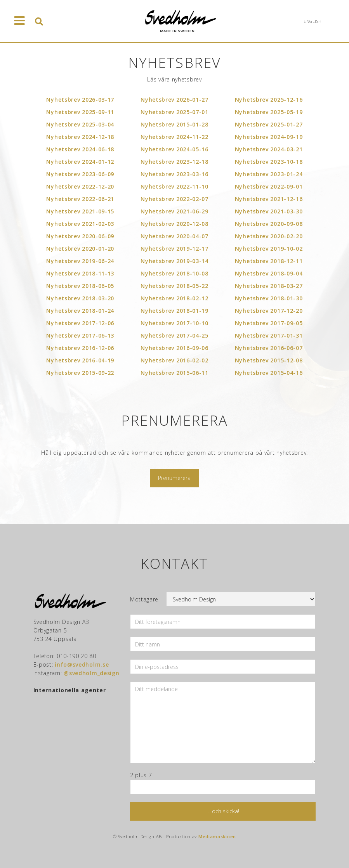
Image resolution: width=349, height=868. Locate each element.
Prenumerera (174, 478)
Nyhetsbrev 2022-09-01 (269, 186)
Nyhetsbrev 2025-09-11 (80, 112)
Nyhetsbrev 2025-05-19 (269, 112)
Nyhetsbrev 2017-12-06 (80, 323)
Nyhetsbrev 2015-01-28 (174, 124)
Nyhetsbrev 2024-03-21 (269, 149)
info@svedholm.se (82, 664)
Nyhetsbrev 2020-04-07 (174, 236)
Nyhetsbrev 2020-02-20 (269, 236)
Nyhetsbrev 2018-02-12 (174, 298)
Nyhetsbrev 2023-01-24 (269, 174)
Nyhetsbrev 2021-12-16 (269, 199)
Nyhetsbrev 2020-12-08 (174, 224)
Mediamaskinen (217, 836)
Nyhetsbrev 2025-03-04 (80, 124)
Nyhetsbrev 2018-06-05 (80, 286)
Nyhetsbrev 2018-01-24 (80, 311)
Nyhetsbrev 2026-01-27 (174, 100)
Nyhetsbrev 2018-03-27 (269, 286)
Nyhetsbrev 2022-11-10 (174, 186)
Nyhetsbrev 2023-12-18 (174, 162)
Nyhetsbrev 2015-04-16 (269, 373)
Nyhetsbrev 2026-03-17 (80, 100)
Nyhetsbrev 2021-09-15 (80, 211)
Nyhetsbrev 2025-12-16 (269, 100)
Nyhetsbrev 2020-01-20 (80, 249)
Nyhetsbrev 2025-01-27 (269, 124)
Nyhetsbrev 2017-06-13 (80, 335)
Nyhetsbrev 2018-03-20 (80, 298)
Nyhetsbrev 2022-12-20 (80, 186)
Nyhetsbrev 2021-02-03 (80, 224)
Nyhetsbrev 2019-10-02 (269, 249)
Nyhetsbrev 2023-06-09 (80, 174)
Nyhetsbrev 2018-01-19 (174, 311)
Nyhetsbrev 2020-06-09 (80, 236)
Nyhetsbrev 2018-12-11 (269, 261)
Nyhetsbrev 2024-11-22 (174, 137)
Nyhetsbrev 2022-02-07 (174, 199)
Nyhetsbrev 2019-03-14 (174, 261)
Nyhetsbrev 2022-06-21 (80, 199)
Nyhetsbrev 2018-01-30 (269, 298)
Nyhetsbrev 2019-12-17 (174, 249)
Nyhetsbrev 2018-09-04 (269, 273)
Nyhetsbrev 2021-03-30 (269, 211)
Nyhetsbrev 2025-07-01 (174, 112)
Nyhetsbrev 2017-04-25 (174, 335)
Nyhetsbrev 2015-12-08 (269, 360)
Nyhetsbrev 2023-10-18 (269, 162)
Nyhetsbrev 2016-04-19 (80, 360)
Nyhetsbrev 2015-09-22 (80, 373)
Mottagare (144, 599)
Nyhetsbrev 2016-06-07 (269, 348)
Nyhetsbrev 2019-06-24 (80, 261)
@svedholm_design (91, 673)
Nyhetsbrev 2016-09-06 (174, 348)
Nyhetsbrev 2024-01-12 (80, 162)
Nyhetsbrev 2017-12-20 (269, 311)
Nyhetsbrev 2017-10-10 (174, 323)
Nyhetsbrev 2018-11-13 (80, 273)
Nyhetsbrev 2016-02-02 (174, 360)
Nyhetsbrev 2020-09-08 (269, 224)
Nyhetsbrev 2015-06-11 (174, 373)
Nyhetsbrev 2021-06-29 (174, 211)
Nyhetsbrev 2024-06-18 (80, 149)
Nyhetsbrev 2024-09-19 (269, 137)
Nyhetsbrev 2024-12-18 (80, 137)
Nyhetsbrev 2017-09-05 (269, 323)
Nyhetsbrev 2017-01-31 (269, 335)
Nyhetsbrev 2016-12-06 (80, 348)
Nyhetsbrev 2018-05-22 (174, 286)
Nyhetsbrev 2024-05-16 (174, 149)
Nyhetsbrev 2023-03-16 (174, 174)
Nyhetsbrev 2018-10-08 (174, 273)
